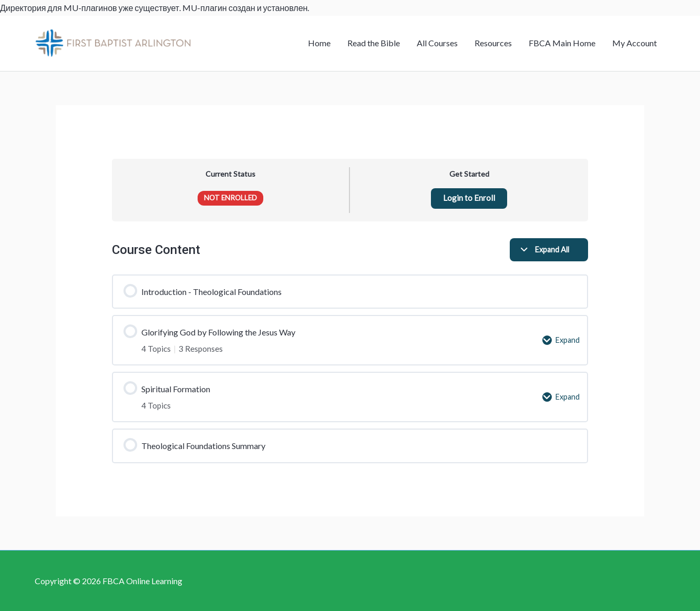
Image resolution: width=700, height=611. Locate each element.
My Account (635, 43)
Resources (493, 43)
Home (319, 43)
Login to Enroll (469, 198)
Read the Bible (374, 43)
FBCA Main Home (562, 43)
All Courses (437, 43)
